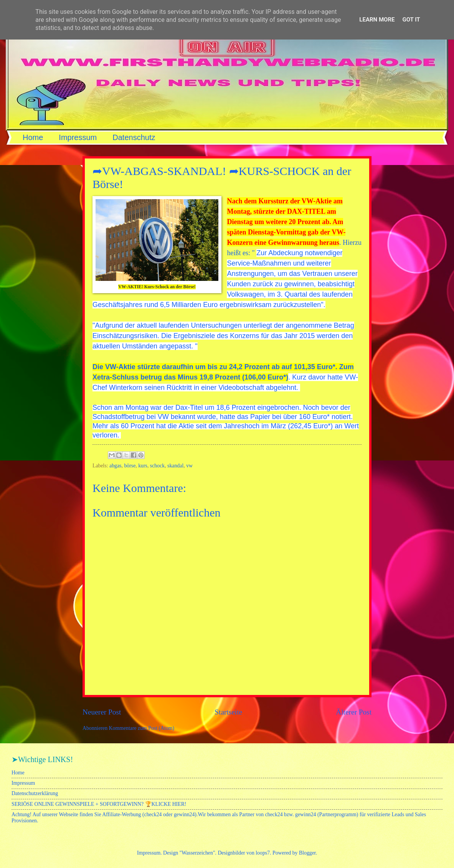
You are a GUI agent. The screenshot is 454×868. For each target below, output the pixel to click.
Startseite (228, 712)
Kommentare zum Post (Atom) (142, 728)
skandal (175, 466)
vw (189, 466)
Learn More (377, 20)
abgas (115, 466)
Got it (411, 20)
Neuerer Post (102, 712)
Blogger (307, 853)
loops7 (263, 853)
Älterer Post (354, 712)
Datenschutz (134, 137)
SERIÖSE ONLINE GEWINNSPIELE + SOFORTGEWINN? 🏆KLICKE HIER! (99, 804)
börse (130, 466)
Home (33, 137)
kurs (143, 466)
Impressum (78, 137)
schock (157, 466)
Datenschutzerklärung (35, 793)
